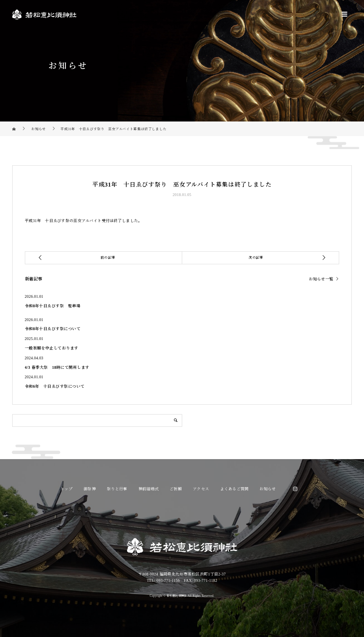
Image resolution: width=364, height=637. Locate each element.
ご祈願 (176, 489)
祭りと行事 (117, 489)
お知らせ (268, 489)
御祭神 (90, 489)
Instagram (295, 489)
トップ (66, 489)
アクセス (201, 489)
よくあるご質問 (234, 489)
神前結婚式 (149, 489)
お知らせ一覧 (321, 279)
